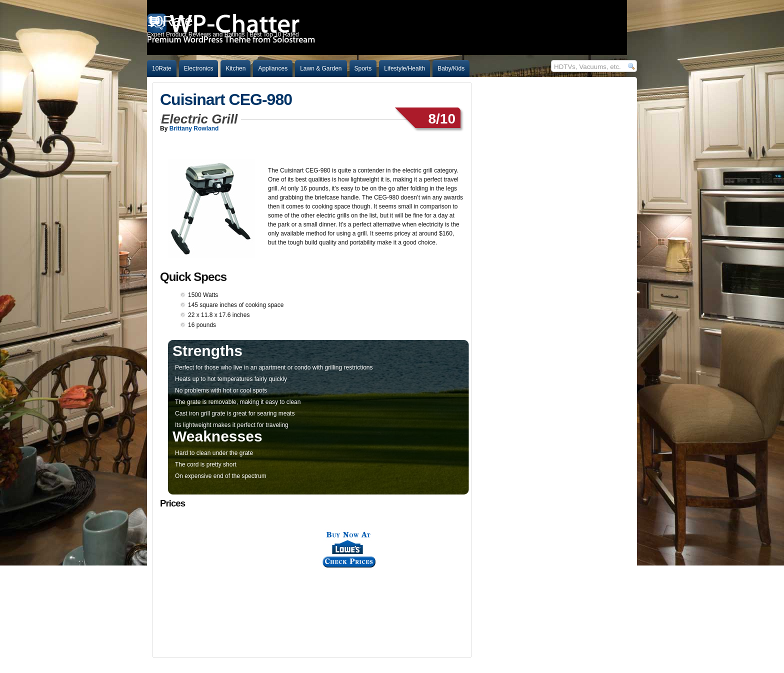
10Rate (162, 68)
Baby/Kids (451, 68)
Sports (363, 68)
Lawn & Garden (321, 68)
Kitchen (235, 68)
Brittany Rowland (194, 128)
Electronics (199, 68)
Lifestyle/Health (404, 68)
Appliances (273, 68)
